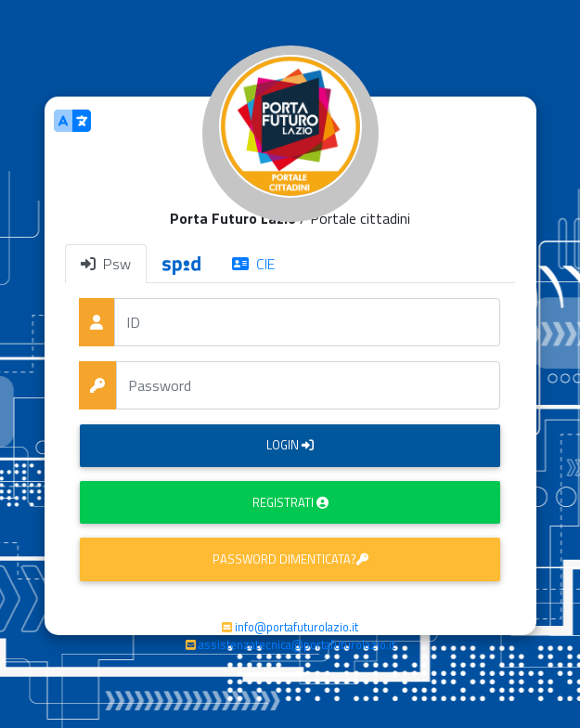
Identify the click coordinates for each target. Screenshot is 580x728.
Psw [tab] (106, 264)
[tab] (181, 264)
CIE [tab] (253, 264)
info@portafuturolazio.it (296, 627)
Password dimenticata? (290, 559)
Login (290, 445)
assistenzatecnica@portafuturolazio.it (297, 644)
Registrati (290, 502)
